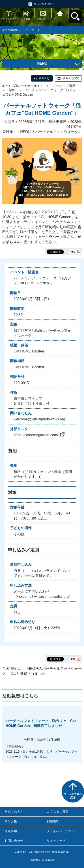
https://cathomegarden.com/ (39, 435)
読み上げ (44, 78)
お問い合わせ (43, 19)
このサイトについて (9, 20)
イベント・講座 (64, 86)
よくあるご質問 (58, 812)
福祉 (12, 90)
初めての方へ (14, 812)
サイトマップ (56, 841)
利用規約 (53, 821)
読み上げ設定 (71, 78)
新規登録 (26, 19)
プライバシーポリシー (62, 831)
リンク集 (11, 821)
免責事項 (11, 831)
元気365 (50, 860)
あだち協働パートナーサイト (23, 86)
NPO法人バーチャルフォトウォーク (49, 132)
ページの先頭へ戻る (73, 796)
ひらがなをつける (45, 4)
